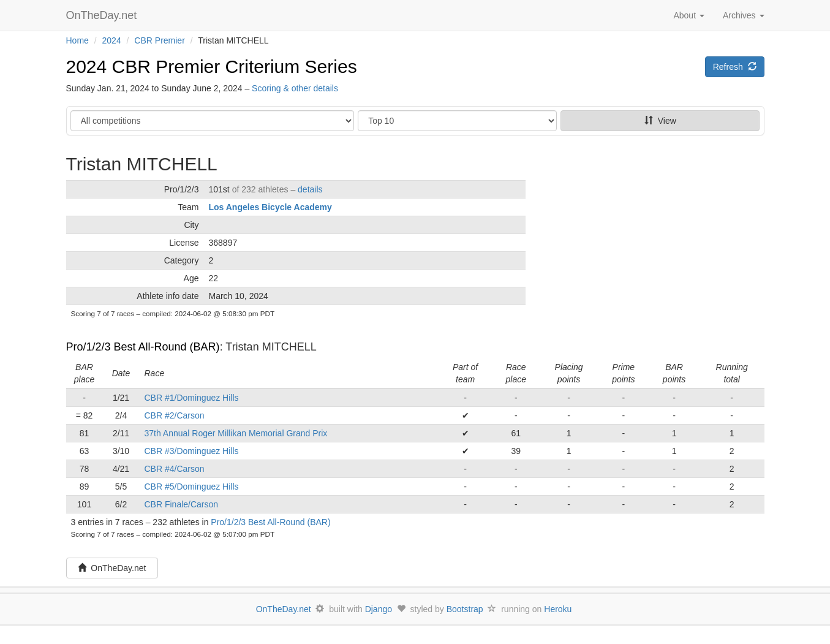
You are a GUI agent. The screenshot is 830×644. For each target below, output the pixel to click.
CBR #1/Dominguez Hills (192, 398)
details (310, 189)
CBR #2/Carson (175, 415)
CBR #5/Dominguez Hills (192, 487)
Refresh (735, 67)
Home (77, 40)
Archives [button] (744, 15)
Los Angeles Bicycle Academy (270, 207)
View (660, 121)
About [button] (689, 15)
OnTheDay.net (103, 15)
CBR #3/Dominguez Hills (192, 451)
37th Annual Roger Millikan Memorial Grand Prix (236, 433)
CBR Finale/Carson (182, 504)
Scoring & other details (295, 88)
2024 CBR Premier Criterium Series (212, 66)
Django (379, 609)
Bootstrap (465, 609)
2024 (112, 40)
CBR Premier (159, 40)
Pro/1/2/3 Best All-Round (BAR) (143, 347)
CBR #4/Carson (175, 469)
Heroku (558, 609)
